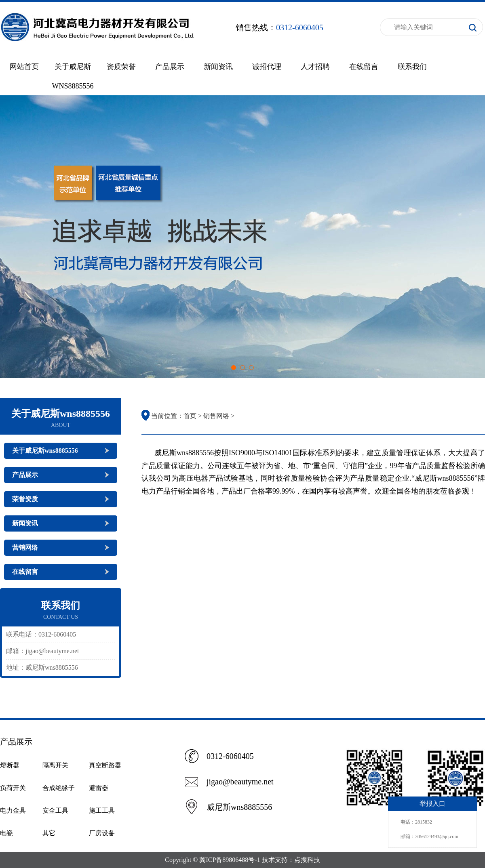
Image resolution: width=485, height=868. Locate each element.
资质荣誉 (121, 67)
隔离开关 (55, 765)
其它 (49, 833)
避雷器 (99, 788)
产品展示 (170, 67)
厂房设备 (102, 833)
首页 (190, 416)
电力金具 (13, 810)
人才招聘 (315, 67)
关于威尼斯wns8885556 (45, 451)
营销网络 (25, 547)
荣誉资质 (25, 499)
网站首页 (24, 67)
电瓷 (6, 833)
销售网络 (216, 416)
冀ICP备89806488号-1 (230, 860)
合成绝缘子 (59, 788)
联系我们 (412, 67)
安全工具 (55, 810)
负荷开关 (13, 788)
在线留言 (364, 67)
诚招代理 (267, 67)
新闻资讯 (218, 67)
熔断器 (10, 765)
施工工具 (102, 810)
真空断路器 (105, 765)
